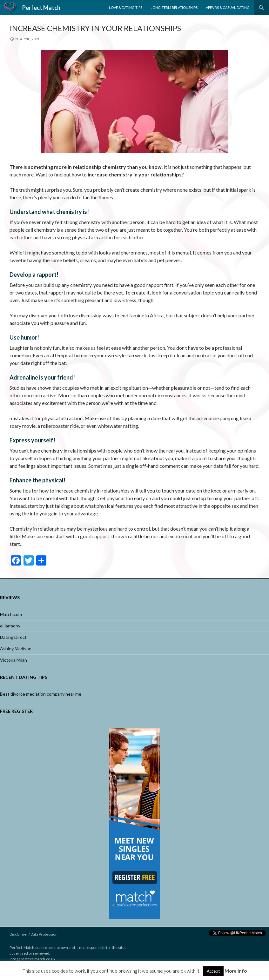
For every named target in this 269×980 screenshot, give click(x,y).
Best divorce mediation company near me (41, 694)
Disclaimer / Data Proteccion (34, 934)
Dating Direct (13, 637)
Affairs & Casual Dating (228, 7)
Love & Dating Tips (126, 7)
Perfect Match (41, 8)
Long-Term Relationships (174, 7)
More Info (236, 971)
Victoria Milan (13, 660)
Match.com (11, 614)
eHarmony (10, 626)
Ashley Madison (16, 649)
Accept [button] (213, 971)
